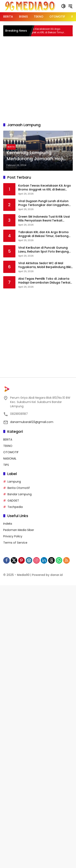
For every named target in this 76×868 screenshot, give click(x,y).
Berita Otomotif (19, 488)
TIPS (6, 465)
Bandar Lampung (20, 494)
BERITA (11, 147)
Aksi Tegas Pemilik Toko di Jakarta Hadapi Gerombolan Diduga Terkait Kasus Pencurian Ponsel (45, 281)
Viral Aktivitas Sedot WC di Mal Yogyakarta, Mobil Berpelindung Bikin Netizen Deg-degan (45, 265)
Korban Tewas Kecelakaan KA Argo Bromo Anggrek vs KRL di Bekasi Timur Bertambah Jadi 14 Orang (46, 31)
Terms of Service (15, 543)
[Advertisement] (38, 79)
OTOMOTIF (11, 452)
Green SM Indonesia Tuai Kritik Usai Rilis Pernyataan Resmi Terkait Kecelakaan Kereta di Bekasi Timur (44, 219)
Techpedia (15, 507)
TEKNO (8, 446)
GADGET (13, 501)
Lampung (14, 482)
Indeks (8, 524)
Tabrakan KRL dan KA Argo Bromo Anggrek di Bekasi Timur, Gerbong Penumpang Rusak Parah (43, 234)
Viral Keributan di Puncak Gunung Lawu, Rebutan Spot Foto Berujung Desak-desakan (43, 250)
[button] (63, 6)
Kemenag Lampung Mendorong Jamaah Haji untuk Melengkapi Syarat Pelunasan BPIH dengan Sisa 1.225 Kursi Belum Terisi (37, 156)
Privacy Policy (13, 536)
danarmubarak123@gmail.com (32, 422)
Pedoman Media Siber (19, 530)
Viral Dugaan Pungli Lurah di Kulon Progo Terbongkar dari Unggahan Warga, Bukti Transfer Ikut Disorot (43, 203)
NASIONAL (10, 458)
